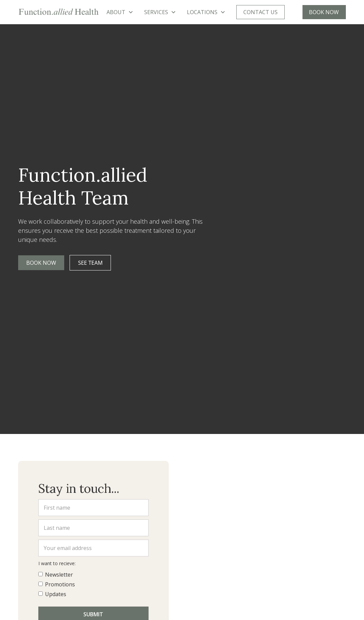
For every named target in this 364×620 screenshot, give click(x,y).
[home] (58, 12)
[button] (120, 12)
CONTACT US (260, 12)
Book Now (41, 263)
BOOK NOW (324, 12)
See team (90, 263)
